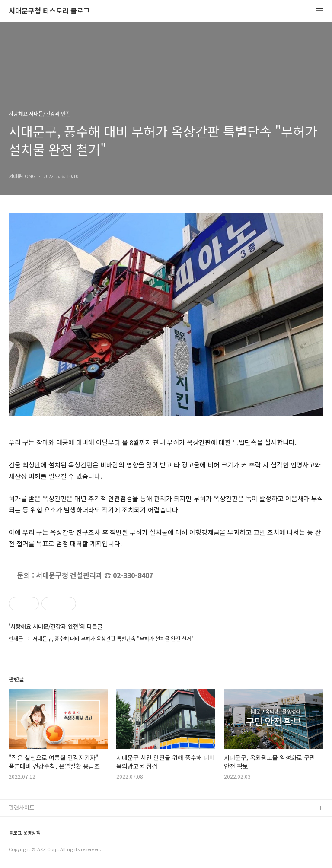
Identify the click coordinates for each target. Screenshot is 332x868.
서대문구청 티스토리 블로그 (49, 11)
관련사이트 (22, 807)
